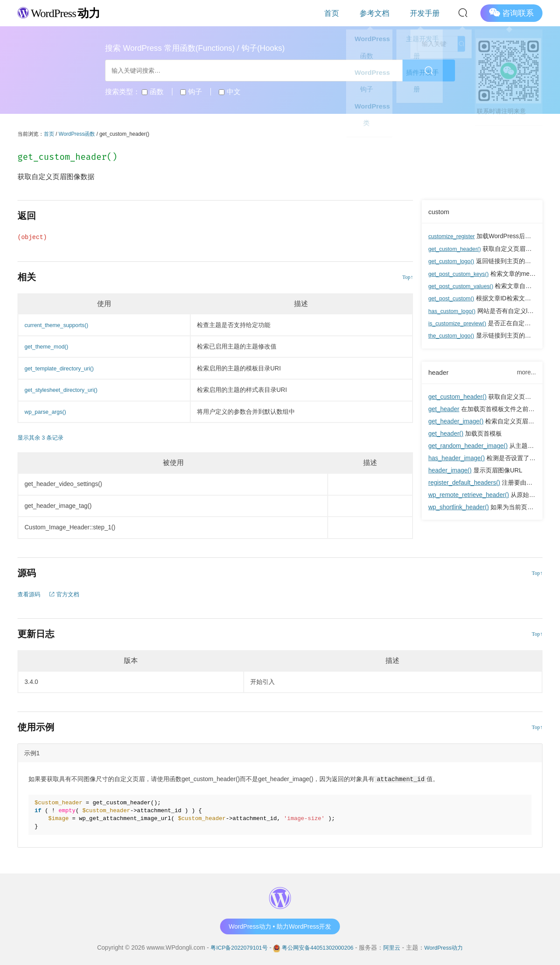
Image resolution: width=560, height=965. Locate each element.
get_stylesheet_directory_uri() (65, 390)
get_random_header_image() (468, 445)
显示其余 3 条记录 (42, 437)
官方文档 (67, 594)
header (439, 371)
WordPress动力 (450, 947)
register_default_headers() (464, 482)
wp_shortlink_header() (459, 507)
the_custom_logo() (454, 334)
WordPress (65, 12)
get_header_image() (456, 421)
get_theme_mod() (49, 346)
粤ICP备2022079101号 (233, 947)
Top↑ (408, 277)
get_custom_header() (457, 248)
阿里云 (396, 947)
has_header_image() (457, 458)
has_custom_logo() (454, 310)
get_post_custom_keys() (462, 273)
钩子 (191, 92)
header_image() (450, 470)
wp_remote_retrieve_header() (469, 494)
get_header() (446, 433)
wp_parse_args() (47, 412)
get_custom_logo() (454, 261)
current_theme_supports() (60, 325)
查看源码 (30, 594)
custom (440, 211)
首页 (365, 13)
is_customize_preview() (460, 322)
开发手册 (431, 13)
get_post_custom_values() (464, 285)
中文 (229, 92)
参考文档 (395, 13)
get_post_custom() (454, 297)
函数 (152, 92)
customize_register (454, 236)
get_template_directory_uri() (63, 368)
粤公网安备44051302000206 (318, 947)
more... (526, 371)
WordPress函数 (77, 134)
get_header (444, 409)
